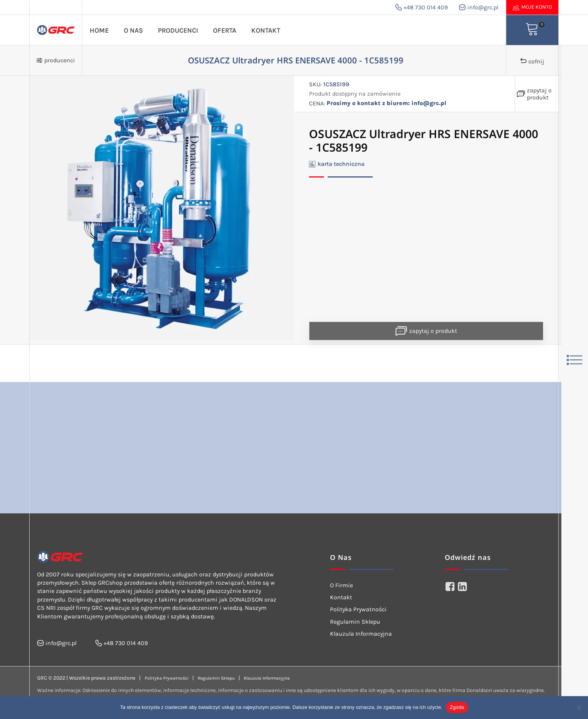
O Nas (133, 30)
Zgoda (457, 707)
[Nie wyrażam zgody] (579, 707)
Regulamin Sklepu (355, 622)
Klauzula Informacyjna (361, 634)
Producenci (178, 30)
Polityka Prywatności (358, 609)
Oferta (225, 30)
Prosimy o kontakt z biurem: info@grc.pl (387, 103)
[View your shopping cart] (532, 30)
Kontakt (266, 30)
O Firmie (341, 585)
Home (99, 30)
